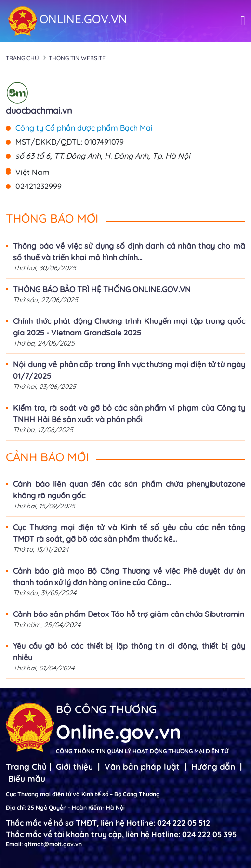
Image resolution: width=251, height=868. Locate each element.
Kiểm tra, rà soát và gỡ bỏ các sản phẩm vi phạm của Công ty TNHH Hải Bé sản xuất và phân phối (129, 414)
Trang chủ (22, 58)
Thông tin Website (77, 58)
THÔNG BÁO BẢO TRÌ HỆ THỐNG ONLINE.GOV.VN (102, 289)
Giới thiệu (74, 767)
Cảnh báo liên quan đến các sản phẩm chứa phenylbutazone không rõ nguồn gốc (129, 490)
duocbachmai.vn (39, 111)
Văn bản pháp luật (142, 767)
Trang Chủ (26, 767)
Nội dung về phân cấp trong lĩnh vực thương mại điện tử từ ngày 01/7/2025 (129, 370)
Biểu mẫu (27, 779)
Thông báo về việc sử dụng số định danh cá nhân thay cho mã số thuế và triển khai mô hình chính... (129, 252)
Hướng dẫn (213, 767)
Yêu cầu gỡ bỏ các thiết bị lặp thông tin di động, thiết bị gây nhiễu (129, 652)
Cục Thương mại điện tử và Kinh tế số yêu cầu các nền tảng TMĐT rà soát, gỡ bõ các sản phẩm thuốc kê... (129, 533)
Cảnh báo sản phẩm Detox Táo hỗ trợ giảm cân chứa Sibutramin (129, 614)
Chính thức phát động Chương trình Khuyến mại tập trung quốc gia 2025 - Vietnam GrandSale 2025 (129, 327)
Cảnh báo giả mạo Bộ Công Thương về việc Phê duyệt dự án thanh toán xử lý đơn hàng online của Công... (129, 576)
